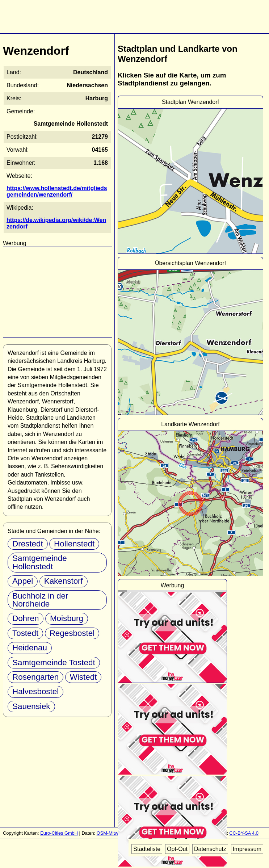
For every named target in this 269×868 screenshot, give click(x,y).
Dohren (26, 618)
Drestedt (28, 544)
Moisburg (67, 618)
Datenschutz (210, 849)
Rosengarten (35, 677)
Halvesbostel (35, 691)
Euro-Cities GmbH (59, 833)
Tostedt (25, 633)
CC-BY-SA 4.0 (244, 833)
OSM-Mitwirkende (115, 833)
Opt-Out (177, 849)
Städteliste (147, 849)
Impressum (247, 849)
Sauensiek (31, 706)
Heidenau (30, 648)
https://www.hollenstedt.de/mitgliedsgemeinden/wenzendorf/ (57, 191)
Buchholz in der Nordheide (40, 600)
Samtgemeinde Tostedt (54, 662)
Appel (23, 581)
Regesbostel (72, 633)
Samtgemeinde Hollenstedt (40, 562)
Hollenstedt (74, 544)
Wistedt (83, 677)
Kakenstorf (64, 581)
